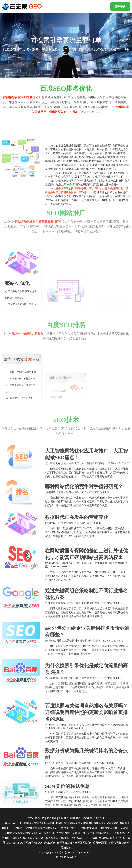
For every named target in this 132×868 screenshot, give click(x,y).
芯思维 (69, 823)
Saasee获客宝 (108, 838)
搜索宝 (39, 828)
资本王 (67, 838)
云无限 (77, 823)
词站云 (100, 833)
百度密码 (104, 823)
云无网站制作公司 (108, 843)
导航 (63, 848)
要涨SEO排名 (40, 838)
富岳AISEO (50, 833)
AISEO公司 (22, 843)
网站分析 (94, 823)
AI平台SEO (35, 843)
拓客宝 (19, 833)
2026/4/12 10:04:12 (66, 857)
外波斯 (121, 823)
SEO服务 (51, 818)
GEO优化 (95, 838)
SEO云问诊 (26, 838)
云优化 (60, 838)
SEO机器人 (124, 833)
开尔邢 (13, 828)
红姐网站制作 (57, 823)
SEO (30, 818)
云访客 (114, 828)
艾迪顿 (76, 833)
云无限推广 (124, 828)
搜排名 (85, 828)
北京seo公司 (110, 833)
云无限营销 (9, 833)
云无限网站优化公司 (86, 843)
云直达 (6, 823)
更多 (69, 848)
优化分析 (22, 828)
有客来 (52, 838)
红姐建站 (124, 843)
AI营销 (60, 833)
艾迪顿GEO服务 (11, 838)
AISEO (75, 838)
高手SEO (120, 838)
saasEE (14, 823)
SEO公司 (99, 818)
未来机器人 (37, 833)
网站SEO (75, 818)
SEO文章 (34, 823)
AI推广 (68, 833)
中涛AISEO (75, 828)
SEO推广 (40, 818)
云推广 (84, 833)
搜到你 (93, 828)
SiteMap (44, 823)
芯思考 (65, 828)
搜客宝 (31, 828)
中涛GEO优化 (49, 843)
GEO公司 (84, 838)
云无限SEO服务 (66, 843)
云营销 (27, 833)
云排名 (84, 823)
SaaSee (57, 828)
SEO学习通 (103, 828)
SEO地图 (24, 823)
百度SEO (63, 818)
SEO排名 (87, 818)
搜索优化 (48, 828)
